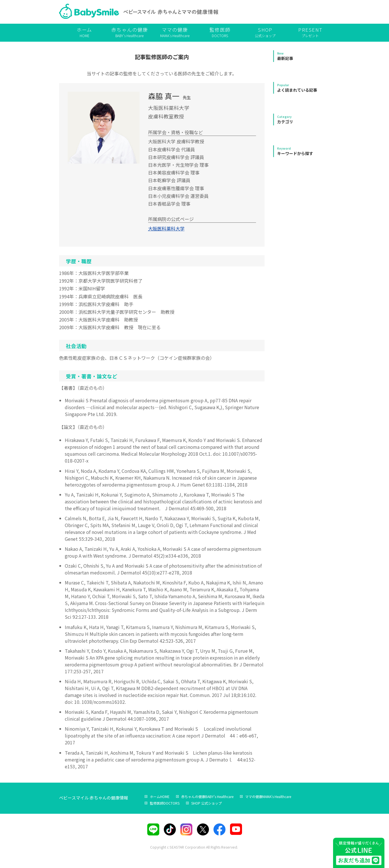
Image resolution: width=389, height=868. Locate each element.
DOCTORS (220, 32)
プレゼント (310, 32)
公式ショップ (265, 32)
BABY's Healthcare (130, 32)
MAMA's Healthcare (175, 32)
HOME (84, 32)
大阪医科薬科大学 (166, 228)
